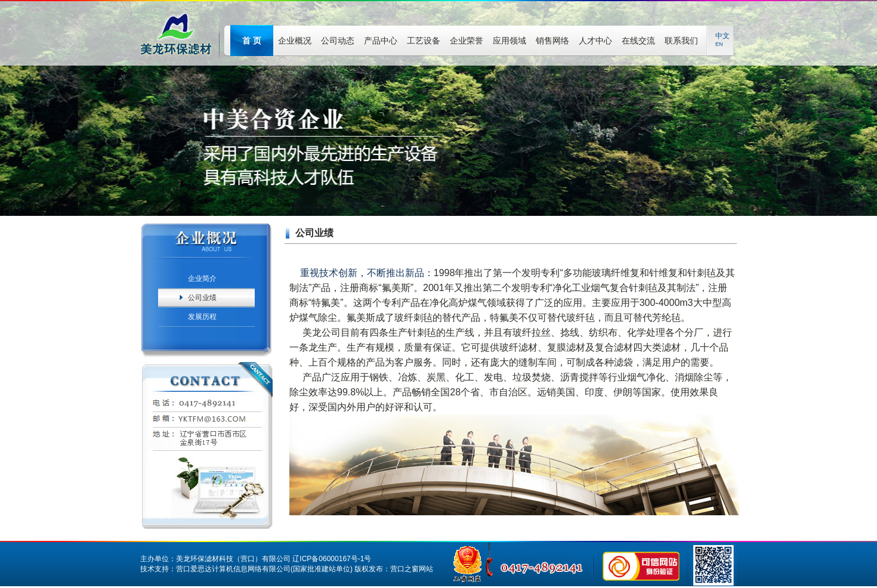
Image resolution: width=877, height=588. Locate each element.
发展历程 (202, 317)
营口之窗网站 (412, 569)
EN (719, 44)
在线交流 (638, 41)
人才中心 (595, 41)
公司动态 (338, 41)
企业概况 (295, 41)
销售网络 (552, 41)
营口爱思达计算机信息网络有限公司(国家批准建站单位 (263, 569)
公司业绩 (202, 298)
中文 (722, 36)
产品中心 (381, 41)
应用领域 (509, 41)
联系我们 (681, 41)
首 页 (252, 41)
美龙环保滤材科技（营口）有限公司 (233, 559)
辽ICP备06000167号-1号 (332, 559)
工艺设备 (424, 41)
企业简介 (202, 278)
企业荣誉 (467, 41)
